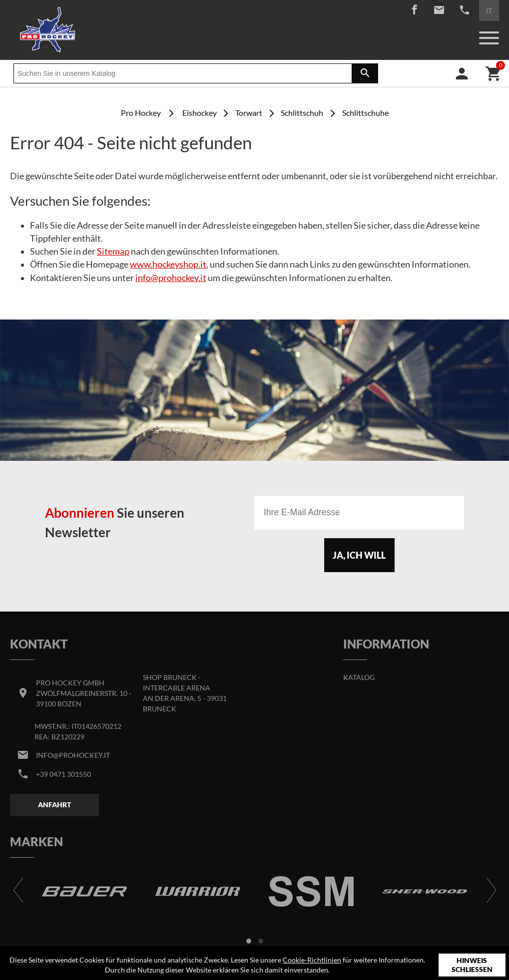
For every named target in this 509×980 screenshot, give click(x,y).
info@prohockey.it (171, 278)
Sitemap (113, 251)
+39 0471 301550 (63, 774)
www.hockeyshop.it (168, 264)
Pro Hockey (141, 113)
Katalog (359, 677)
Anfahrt (54, 805)
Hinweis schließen (472, 965)
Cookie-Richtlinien (312, 960)
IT (489, 11)
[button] (249, 941)
